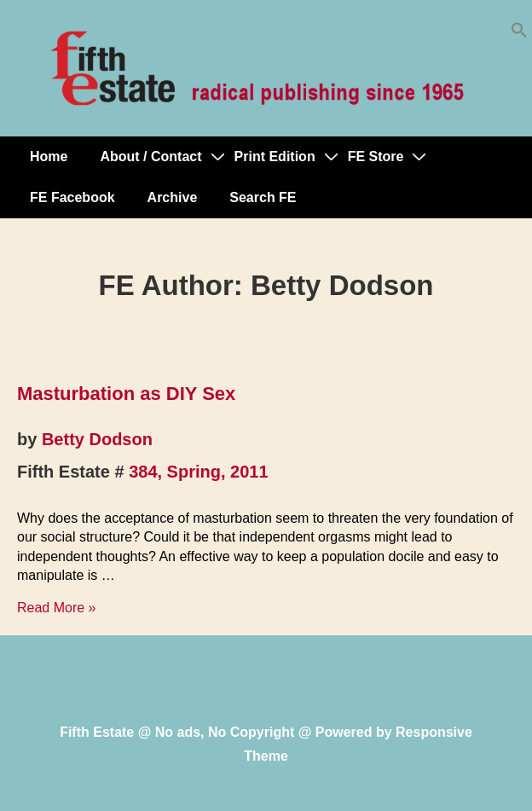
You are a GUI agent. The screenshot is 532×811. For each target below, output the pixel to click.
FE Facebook (72, 197)
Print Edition (275, 156)
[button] (519, 34)
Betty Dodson (97, 439)
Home (49, 156)
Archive (173, 197)
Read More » (57, 608)
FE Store (376, 156)
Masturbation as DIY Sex (126, 394)
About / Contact (150, 156)
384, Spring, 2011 (198, 472)
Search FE (263, 197)
